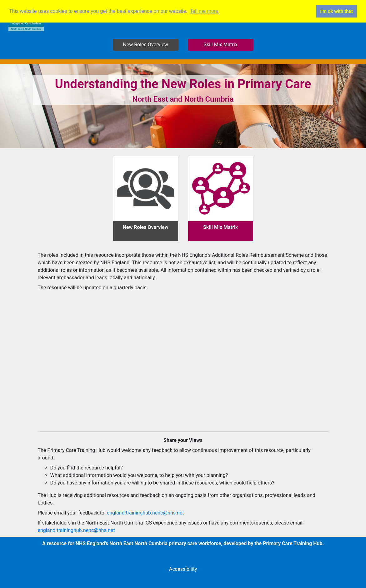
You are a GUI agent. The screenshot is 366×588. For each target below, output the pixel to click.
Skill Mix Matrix (220, 45)
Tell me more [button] (204, 11)
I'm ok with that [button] (337, 11)
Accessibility (183, 569)
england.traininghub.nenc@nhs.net (145, 513)
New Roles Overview (145, 45)
